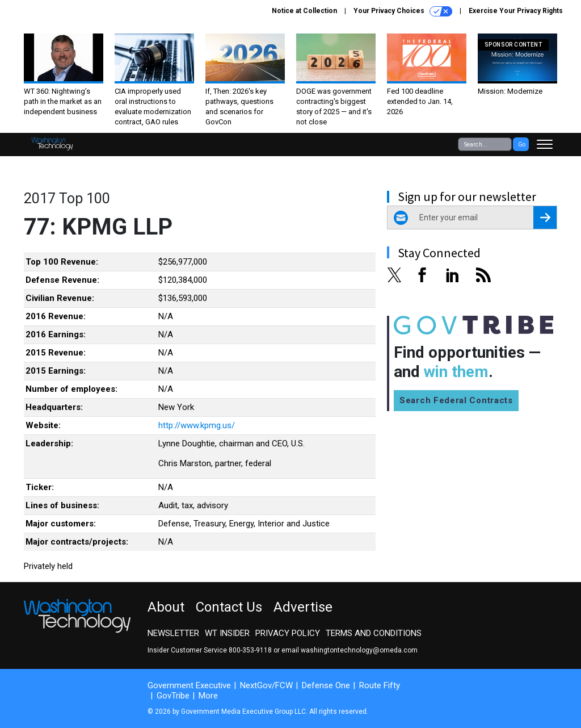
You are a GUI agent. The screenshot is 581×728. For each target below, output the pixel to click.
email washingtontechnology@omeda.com (350, 650)
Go (522, 145)
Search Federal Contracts (456, 400)
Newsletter (173, 633)
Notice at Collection (304, 11)
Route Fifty (380, 685)
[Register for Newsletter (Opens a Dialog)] (545, 217)
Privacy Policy (288, 633)
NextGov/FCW (266, 685)
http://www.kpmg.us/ (197, 425)
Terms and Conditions (374, 633)
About (166, 607)
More (208, 696)
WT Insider (227, 633)
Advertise (303, 607)
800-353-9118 (250, 650)
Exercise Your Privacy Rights (516, 11)
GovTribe (173, 696)
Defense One (326, 685)
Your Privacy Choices (403, 11)
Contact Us (229, 607)
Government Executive (189, 685)
